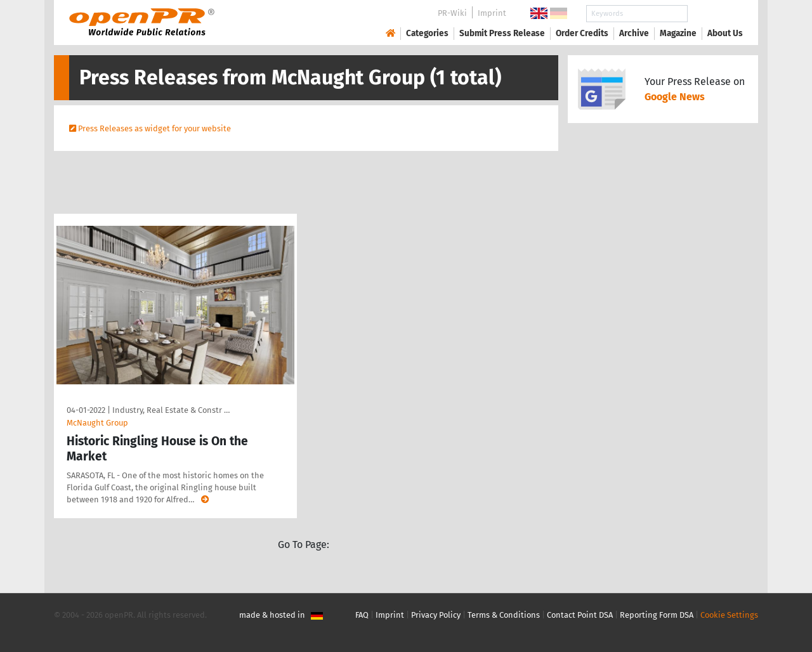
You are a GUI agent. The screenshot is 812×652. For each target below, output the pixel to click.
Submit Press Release (502, 33)
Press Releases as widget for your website (154, 128)
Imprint (492, 13)
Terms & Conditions (504, 615)
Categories (427, 33)
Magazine (678, 33)
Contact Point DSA (580, 615)
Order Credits (582, 33)
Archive (634, 33)
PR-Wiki (452, 13)
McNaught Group (97, 423)
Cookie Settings (729, 615)
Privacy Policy (436, 615)
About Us (725, 33)
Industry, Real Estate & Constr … (171, 410)
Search (715, 14)
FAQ (362, 615)
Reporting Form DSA (657, 615)
